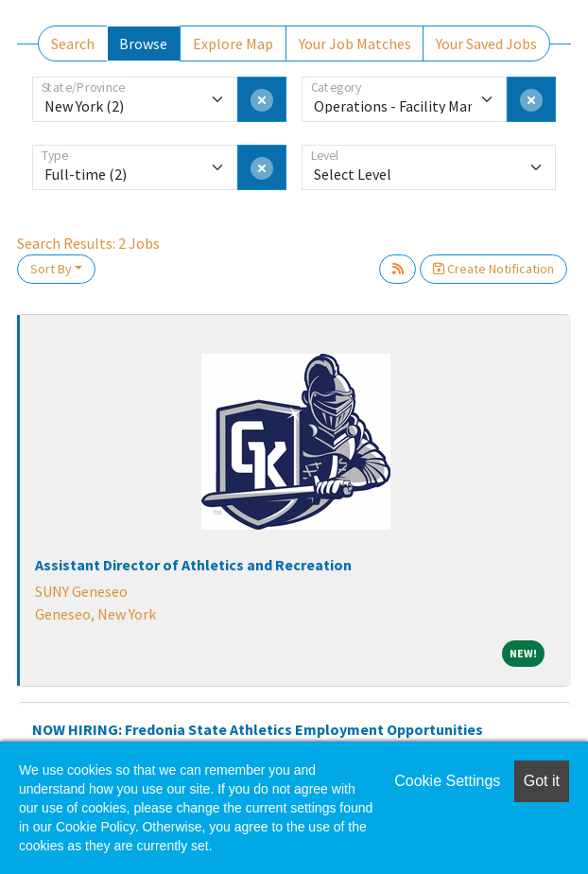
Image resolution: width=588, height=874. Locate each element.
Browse (143, 44)
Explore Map (233, 44)
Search (73, 44)
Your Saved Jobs (486, 44)
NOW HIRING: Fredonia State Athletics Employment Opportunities (258, 729)
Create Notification (493, 269)
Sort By (51, 269)
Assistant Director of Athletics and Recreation (193, 565)
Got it (542, 781)
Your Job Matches (355, 44)
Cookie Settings (447, 781)
